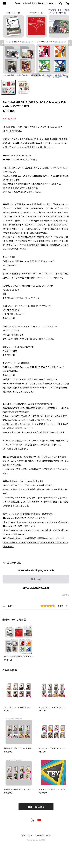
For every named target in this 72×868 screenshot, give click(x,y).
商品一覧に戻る (36, 807)
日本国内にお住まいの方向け (36, 588)
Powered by (36, 840)
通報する (66, 595)
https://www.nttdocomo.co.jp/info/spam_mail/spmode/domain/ (36, 522)
